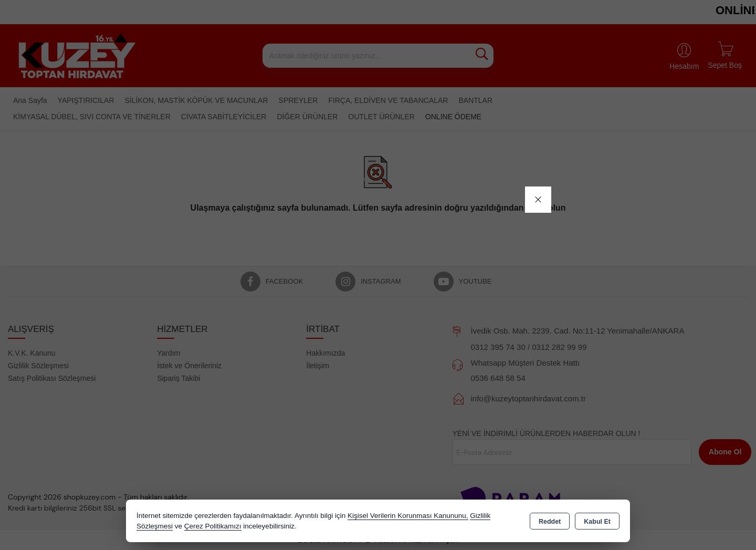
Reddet (550, 522)
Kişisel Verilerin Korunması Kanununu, (408, 516)
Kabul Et (597, 522)
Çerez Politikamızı (213, 526)
